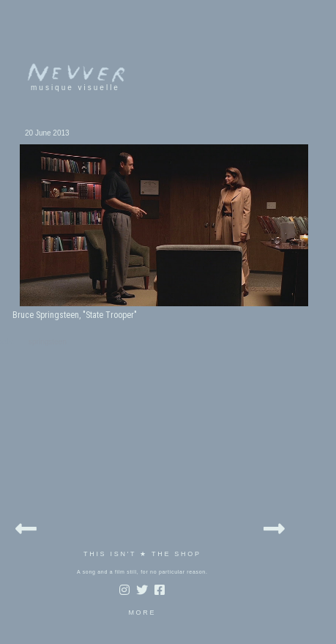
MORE (142, 612)
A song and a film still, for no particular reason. (142, 572)
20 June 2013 (47, 133)
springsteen (48, 342)
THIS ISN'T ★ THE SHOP (142, 554)
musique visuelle (75, 88)
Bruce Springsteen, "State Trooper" (75, 315)
